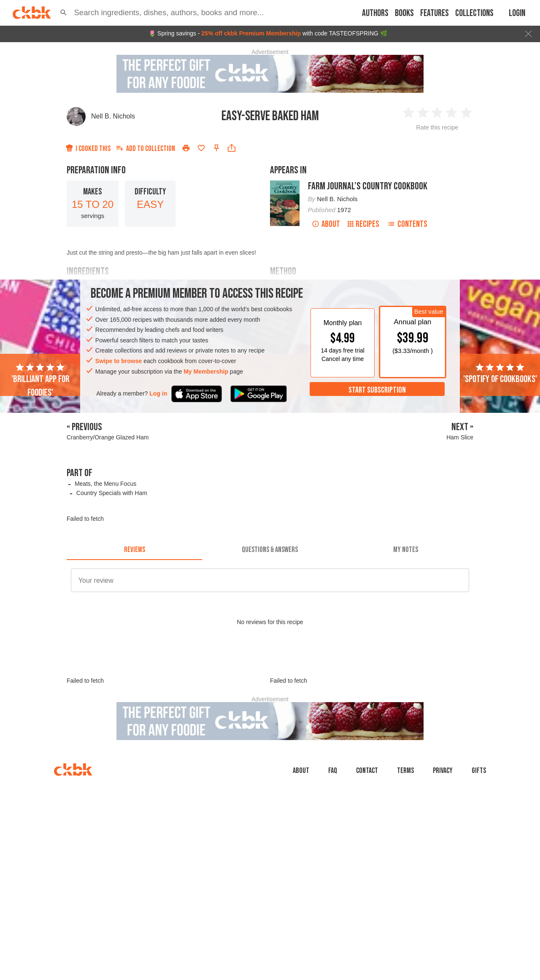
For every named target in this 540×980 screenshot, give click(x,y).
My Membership (206, 372)
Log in (158, 393)
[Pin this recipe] (216, 148)
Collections (474, 13)
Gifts (479, 809)
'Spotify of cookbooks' (500, 374)
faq (333, 809)
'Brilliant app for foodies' (40, 380)
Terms (405, 809)
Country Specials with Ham (112, 493)
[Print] (186, 148)
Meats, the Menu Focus (105, 484)
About (326, 224)
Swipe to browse (119, 361)
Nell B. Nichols (113, 116)
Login (517, 13)
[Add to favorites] (201, 148)
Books (404, 13)
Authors (375, 13)
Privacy (443, 809)
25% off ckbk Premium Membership (251, 33)
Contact (367, 809)
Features (435, 13)
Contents (407, 224)
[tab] (134, 550)
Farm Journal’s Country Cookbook (368, 186)
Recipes (363, 224)
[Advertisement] (270, 679)
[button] (63, 13)
